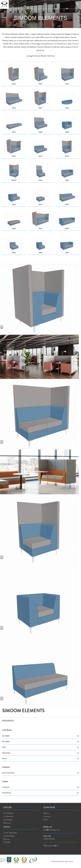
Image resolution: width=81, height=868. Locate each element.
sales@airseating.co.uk (51, 831)
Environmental (8, 774)
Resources (7, 824)
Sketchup (6, 754)
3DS (4, 748)
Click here (51, 56)
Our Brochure (8, 818)
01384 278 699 (49, 840)
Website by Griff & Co (51, 847)
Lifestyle (6, 788)
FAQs (46, 821)
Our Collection (9, 814)
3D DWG (6, 743)
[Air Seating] (6, 6)
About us (47, 814)
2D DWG (6, 737)
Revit (4, 760)
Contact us (47, 818)
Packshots (7, 794)
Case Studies (8, 821)
